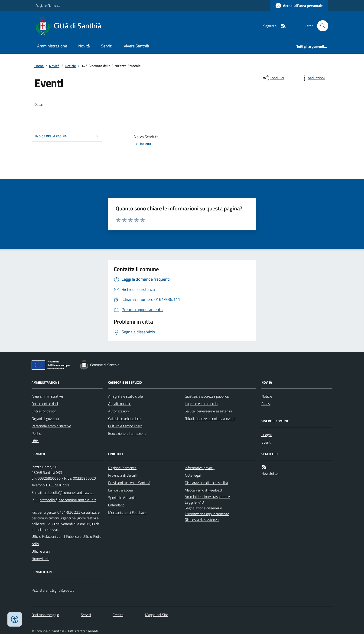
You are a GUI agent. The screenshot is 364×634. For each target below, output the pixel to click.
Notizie (70, 66)
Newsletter (270, 473)
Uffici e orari (41, 551)
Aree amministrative (47, 396)
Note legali (193, 475)
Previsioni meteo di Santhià (129, 483)
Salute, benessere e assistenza (208, 411)
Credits (118, 615)
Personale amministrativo (51, 426)
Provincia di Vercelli (123, 475)
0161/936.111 (58, 485)
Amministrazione (52, 46)
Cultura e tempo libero (125, 426)
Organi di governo (45, 418)
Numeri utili (40, 559)
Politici (37, 433)
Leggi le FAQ (194, 502)
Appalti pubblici (120, 404)
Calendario (116, 505)
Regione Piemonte (48, 5)
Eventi (266, 442)
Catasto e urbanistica (124, 418)
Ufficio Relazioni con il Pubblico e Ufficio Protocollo (66, 540)
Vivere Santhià (136, 46)
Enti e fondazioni (44, 411)
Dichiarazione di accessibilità (206, 483)
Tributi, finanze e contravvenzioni (210, 418)
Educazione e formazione (127, 433)
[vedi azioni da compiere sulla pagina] (313, 78)
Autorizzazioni (119, 411)
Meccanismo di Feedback (127, 512)
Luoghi (266, 435)
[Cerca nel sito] (321, 26)
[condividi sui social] (273, 78)
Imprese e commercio (201, 404)
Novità (84, 46)
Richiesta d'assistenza (202, 520)
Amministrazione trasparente (207, 497)
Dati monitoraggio (45, 615)
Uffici (35, 441)
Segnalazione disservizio (203, 508)
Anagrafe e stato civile (125, 396)
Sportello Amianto (122, 498)
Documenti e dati (45, 404)
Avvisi (266, 404)
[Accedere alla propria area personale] (299, 6)
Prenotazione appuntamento (207, 514)
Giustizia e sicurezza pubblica (207, 396)
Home (39, 66)
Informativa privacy (200, 468)
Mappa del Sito (157, 615)
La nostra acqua (120, 490)
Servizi (107, 46)
